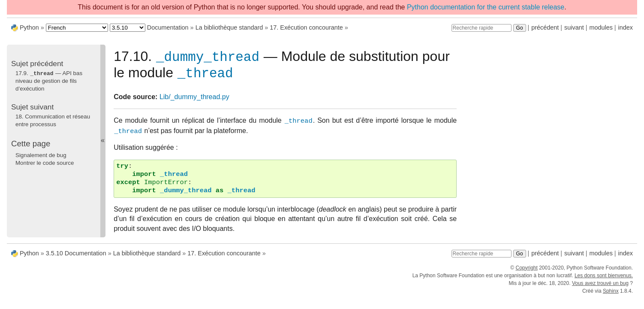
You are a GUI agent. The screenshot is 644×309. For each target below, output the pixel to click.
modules (601, 27)
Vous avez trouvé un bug (600, 287)
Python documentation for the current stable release (486, 7)
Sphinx (611, 294)
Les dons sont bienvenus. (604, 279)
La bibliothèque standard (229, 27)
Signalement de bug (41, 155)
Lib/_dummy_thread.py (194, 100)
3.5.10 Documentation (76, 257)
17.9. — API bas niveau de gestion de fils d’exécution (49, 81)
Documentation (168, 27)
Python (29, 27)
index (626, 27)
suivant (574, 27)
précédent (545, 27)
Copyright (526, 271)
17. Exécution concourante (306, 27)
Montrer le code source (45, 162)
